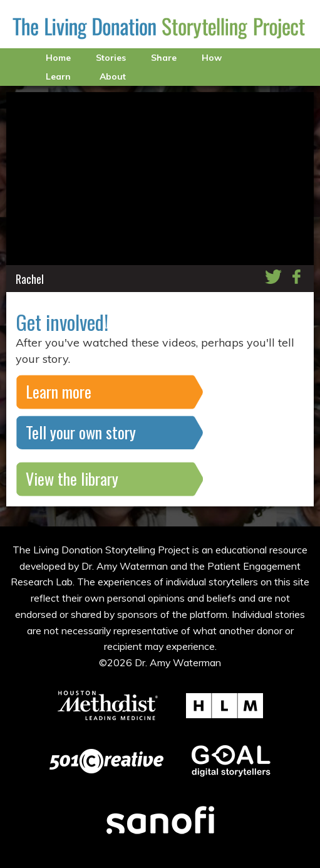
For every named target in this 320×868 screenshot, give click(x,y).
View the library (72, 478)
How (212, 58)
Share (164, 58)
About (113, 76)
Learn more (59, 391)
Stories (111, 58)
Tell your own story (81, 432)
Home (58, 58)
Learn (58, 76)
